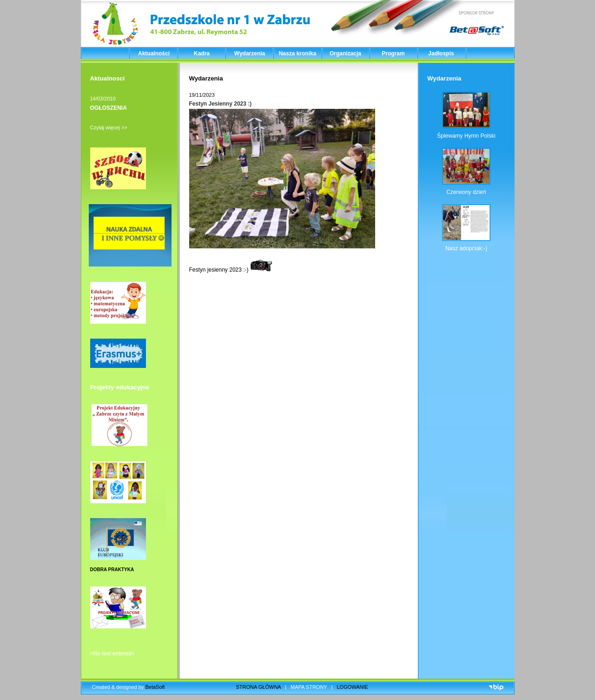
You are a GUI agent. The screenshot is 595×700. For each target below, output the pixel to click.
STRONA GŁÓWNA (259, 687)
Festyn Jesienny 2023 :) (221, 104)
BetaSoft (155, 687)
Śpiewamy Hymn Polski (466, 136)
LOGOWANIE (353, 687)
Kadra (202, 53)
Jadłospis (441, 53)
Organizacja (345, 53)
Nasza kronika (298, 53)
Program (393, 53)
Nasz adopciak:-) (466, 248)
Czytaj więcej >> (109, 127)
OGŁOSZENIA (109, 108)
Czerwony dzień (466, 192)
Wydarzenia (250, 53)
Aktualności (154, 53)
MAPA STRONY (309, 687)
